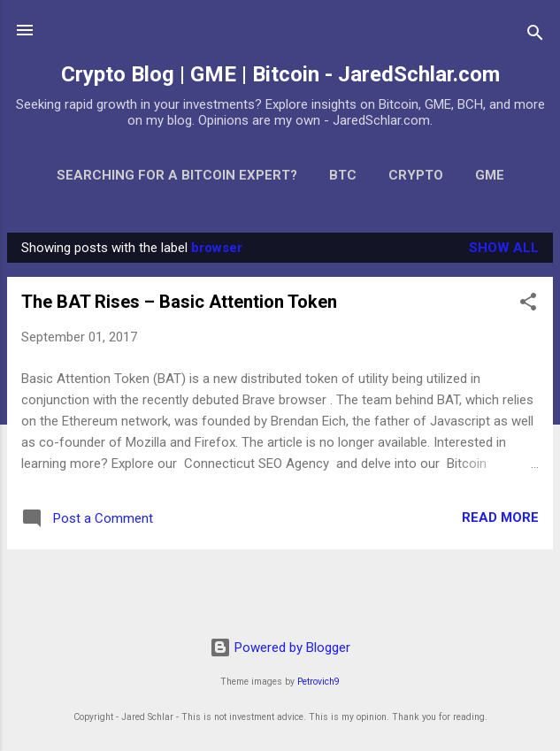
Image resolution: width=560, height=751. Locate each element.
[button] (528, 305)
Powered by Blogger (280, 648)
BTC (343, 175)
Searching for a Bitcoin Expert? (177, 175)
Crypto (416, 175)
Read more (500, 517)
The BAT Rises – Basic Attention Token (179, 302)
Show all (504, 248)
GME (490, 175)
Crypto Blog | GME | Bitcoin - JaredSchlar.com (280, 74)
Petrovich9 (318, 682)
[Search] (535, 36)
